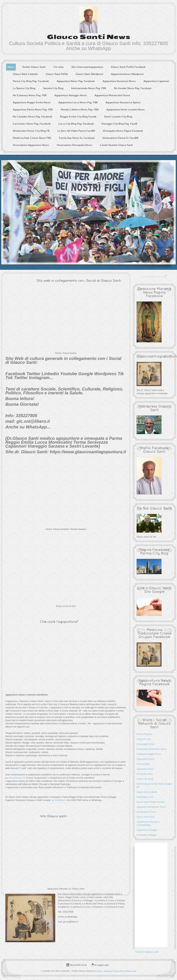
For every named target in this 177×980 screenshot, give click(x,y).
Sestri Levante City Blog (118, 117)
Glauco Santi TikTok (57, 74)
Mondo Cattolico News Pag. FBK (80, 110)
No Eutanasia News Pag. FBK (30, 95)
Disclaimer (108, 971)
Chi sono (58, 67)
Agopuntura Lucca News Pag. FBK (78, 102)
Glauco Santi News (89, 37)
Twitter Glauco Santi (34, 67)
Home (11, 67)
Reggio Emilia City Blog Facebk (78, 117)
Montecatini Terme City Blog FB (31, 131)
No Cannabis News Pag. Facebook (32, 117)
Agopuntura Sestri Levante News (126, 110)
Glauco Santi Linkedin (25, 74)
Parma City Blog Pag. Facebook (31, 81)
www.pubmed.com (17, 778)
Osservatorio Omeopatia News (75, 145)
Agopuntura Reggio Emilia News (32, 102)
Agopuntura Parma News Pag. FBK (33, 110)
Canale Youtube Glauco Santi (116, 145)
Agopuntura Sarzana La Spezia (123, 102)
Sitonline (99, 971)
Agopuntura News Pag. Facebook (76, 81)
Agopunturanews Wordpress (127, 74)
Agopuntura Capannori (156, 81)
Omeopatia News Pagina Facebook (123, 131)
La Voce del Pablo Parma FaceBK (76, 131)
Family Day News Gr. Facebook (77, 138)
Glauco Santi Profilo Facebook (128, 67)
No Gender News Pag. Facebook (133, 88)
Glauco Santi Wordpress (89, 74)
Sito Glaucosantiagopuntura (87, 67)
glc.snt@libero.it (59, 800)
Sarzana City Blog (53, 88)
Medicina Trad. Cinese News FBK (32, 138)
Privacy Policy (119, 971)
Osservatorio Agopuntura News (31, 145)
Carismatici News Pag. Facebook (32, 124)
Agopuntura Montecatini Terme (112, 95)
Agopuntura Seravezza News (119, 81)
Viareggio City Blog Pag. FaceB (119, 124)
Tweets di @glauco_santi (147, 952)
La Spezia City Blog (24, 88)
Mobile (128, 971)
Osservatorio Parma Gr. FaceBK (120, 138)
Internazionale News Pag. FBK (89, 88)
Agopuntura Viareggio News (71, 95)
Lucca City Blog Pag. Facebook (76, 124)
